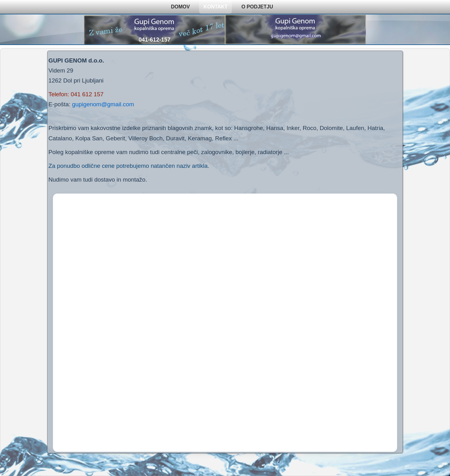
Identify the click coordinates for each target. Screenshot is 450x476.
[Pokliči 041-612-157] (155, 30)
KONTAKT (215, 7)
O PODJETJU (257, 7)
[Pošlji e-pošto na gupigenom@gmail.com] (295, 30)
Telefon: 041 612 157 (76, 94)
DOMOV (180, 7)
